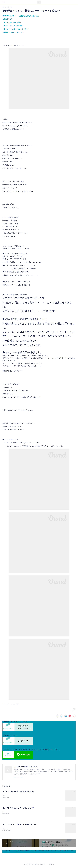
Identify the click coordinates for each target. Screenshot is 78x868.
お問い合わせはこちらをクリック (13, 430)
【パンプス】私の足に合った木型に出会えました (18, 792)
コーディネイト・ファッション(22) (10, 704)
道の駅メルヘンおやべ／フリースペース (22, 265)
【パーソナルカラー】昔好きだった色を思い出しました (20, 825)
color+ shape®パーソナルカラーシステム (16, 123)
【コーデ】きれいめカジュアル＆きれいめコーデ (18, 808)
